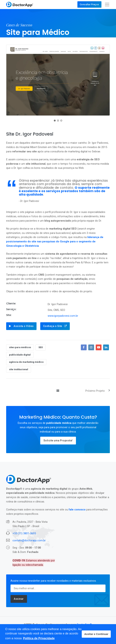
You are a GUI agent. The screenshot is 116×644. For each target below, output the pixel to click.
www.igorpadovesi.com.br (63, 316)
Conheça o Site (55, 326)
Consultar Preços (89, 4)
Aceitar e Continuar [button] (96, 634)
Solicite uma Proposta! (58, 440)
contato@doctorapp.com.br (29, 540)
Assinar (19, 599)
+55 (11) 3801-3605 (24, 533)
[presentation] (13, 87)
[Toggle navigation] (107, 5)
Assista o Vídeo (21, 326)
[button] (39, 638)
